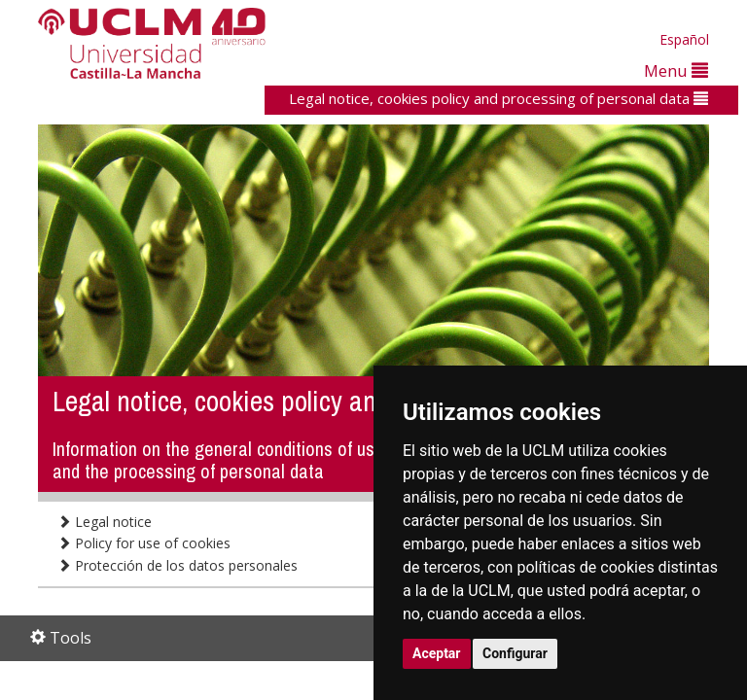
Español (684, 39)
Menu (676, 70)
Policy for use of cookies (144, 543)
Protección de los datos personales (178, 565)
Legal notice (105, 522)
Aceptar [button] (437, 653)
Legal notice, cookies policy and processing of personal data (498, 98)
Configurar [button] (515, 653)
